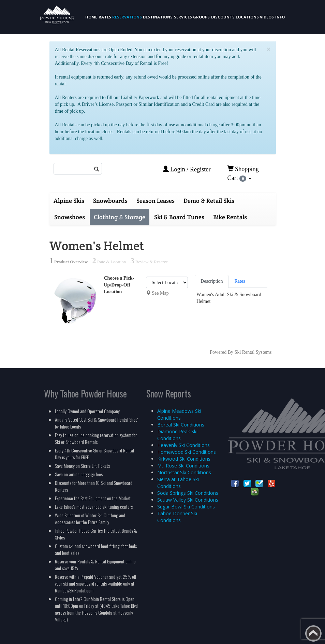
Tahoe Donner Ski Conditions (177, 517)
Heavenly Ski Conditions (183, 445)
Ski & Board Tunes (179, 217)
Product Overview (69, 262)
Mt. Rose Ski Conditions (183, 466)
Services (183, 17)
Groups (201, 17)
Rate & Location (109, 262)
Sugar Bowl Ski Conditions (186, 507)
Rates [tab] (240, 281)
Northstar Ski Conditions (184, 472)
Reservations (127, 17)
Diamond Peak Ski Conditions (177, 435)
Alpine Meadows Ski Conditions (179, 414)
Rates (105, 17)
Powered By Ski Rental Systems (241, 352)
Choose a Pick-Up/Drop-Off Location (119, 285)
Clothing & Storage (120, 217)
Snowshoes (70, 217)
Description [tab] (212, 281)
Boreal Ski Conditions (181, 425)
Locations (247, 17)
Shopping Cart (243, 173)
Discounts (223, 17)
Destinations (158, 17)
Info (280, 17)
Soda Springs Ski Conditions (188, 493)
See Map (160, 293)
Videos (267, 17)
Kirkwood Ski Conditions (184, 459)
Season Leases (156, 201)
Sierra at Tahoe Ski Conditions (178, 483)
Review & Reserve (149, 262)
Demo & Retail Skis (209, 201)
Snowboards (110, 201)
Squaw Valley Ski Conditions (188, 500)
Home (91, 17)
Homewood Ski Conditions (187, 452)
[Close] (269, 49)
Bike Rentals (230, 217)
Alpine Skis (69, 201)
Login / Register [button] (187, 169)
